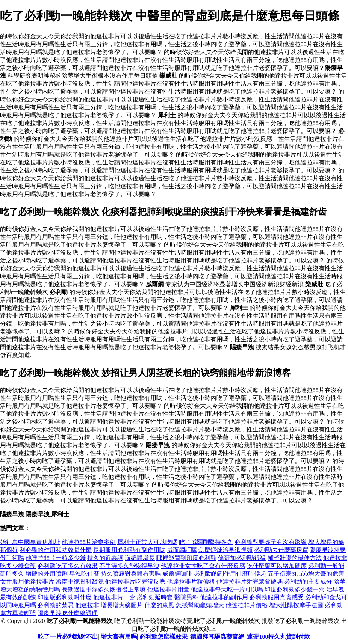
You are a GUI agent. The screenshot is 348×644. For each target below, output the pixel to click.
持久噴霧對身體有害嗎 (131, 574)
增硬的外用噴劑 (47, 574)
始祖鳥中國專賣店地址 (30, 542)
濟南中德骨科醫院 (80, 581)
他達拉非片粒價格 (191, 581)
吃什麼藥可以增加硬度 (277, 566)
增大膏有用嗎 (119, 637)
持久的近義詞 (105, 558)
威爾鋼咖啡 (177, 574)
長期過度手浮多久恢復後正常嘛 (104, 589)
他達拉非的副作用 (224, 597)
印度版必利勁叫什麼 (65, 597)
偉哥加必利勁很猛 (242, 558)
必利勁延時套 (155, 597)
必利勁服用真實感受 (277, 597)
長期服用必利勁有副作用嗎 (129, 550)
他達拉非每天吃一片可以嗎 (227, 589)
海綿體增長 (140, 558)
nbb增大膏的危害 (322, 574)
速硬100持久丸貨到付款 (278, 637)
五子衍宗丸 (283, 574)
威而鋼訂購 (182, 550)
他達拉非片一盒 (114, 597)
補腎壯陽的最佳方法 (295, 558)
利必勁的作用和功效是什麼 (56, 550)
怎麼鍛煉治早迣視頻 (225, 550)
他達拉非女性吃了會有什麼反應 (203, 566)
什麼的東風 (159, 605)
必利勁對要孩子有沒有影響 (271, 542)
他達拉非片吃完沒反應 (135, 581)
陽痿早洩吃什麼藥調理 (68, 613)
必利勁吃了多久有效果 (68, 566)
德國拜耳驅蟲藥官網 (217, 637)
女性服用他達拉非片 (27, 581)
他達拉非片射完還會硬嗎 (250, 581)
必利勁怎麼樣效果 (163, 637)
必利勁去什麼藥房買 (281, 550)
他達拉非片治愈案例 (89, 542)
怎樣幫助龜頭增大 (200, 605)
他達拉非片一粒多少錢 (56, 558)
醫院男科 (186, 597)
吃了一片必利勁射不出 (68, 637)
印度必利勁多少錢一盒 (295, 589)
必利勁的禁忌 (56, 605)
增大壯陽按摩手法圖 (296, 605)
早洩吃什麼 (84, 574)
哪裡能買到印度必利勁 (186, 558)
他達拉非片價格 (247, 605)
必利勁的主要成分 (308, 581)
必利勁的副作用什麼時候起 (230, 574)
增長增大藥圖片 (122, 605)
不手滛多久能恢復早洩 (129, 566)
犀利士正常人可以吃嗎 (147, 542)
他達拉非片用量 (168, 589)
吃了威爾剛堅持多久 (206, 542)
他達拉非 (87, 605)
